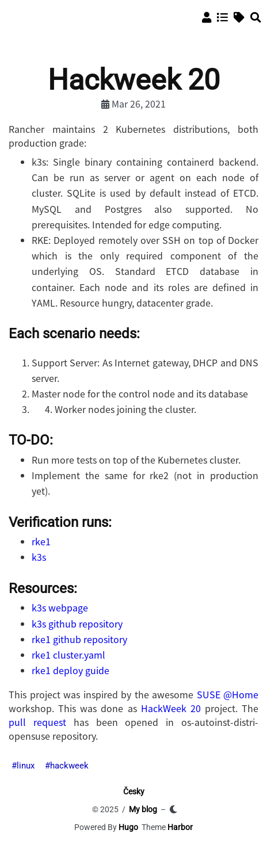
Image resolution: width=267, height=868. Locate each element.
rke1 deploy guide (70, 670)
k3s (39, 557)
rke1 (41, 541)
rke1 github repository (79, 639)
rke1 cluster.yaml (68, 655)
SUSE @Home (228, 694)
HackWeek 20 (171, 708)
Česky (134, 791)
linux (26, 766)
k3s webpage (60, 607)
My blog (143, 809)
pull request (37, 722)
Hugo (128, 827)
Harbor (180, 827)
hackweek (69, 766)
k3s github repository (77, 624)
